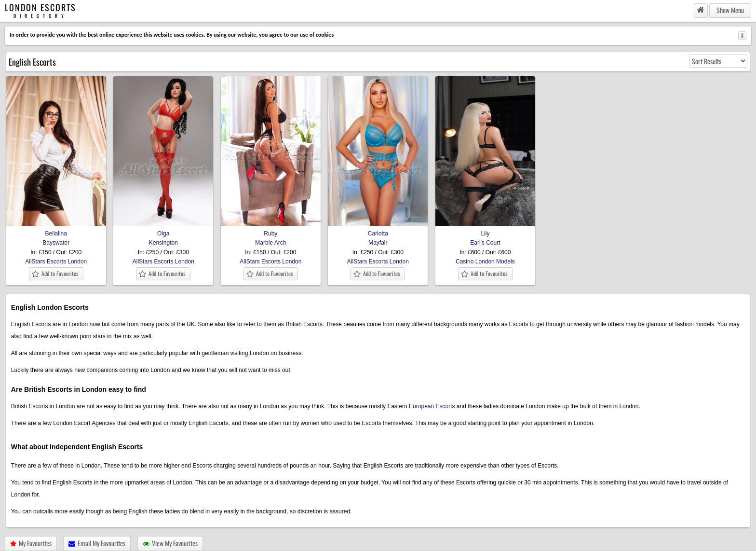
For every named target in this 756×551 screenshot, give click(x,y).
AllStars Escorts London (56, 262)
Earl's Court (485, 243)
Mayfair (378, 243)
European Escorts (432, 406)
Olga (163, 230)
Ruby (271, 230)
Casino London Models (485, 262)
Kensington (163, 243)
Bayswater (56, 243)
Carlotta (378, 230)
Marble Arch (270, 243)
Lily (485, 230)
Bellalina (56, 230)
